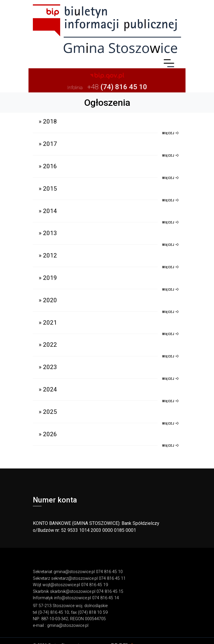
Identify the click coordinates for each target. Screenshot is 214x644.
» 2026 (48, 434)
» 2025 (48, 412)
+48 (107, 87)
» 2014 (48, 211)
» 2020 (48, 300)
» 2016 (48, 166)
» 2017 (48, 144)
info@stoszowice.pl (73, 598)
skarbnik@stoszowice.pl (73, 592)
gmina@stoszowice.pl (74, 572)
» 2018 (48, 121)
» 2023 (48, 367)
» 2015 (48, 189)
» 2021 (48, 323)
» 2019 (48, 278)
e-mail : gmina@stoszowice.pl (61, 626)
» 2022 (48, 345)
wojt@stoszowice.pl (61, 585)
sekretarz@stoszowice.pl (74, 578)
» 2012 (48, 255)
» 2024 (48, 389)
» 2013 (48, 233)
